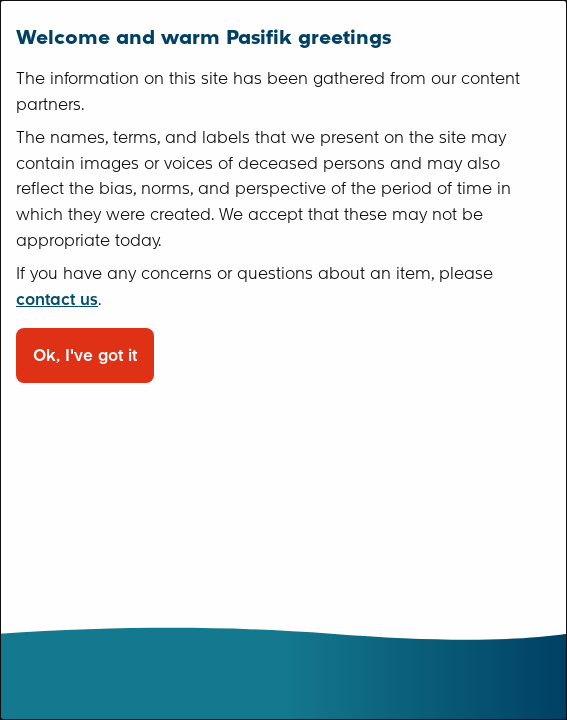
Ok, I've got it (85, 355)
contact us (57, 299)
